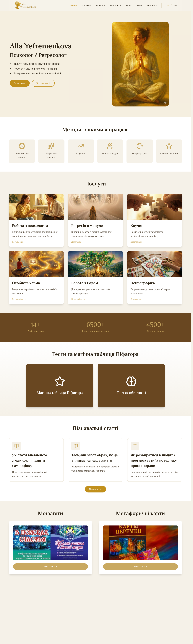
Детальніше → (19, 242)
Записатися (152, 5)
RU (175, 5)
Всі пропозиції (43, 83)
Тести (129, 5)
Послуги (100, 5)
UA (167, 5)
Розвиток (116, 5)
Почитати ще (95, 489)
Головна (73, 5)
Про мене (86, 5)
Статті (139, 5)
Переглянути (51, 567)
